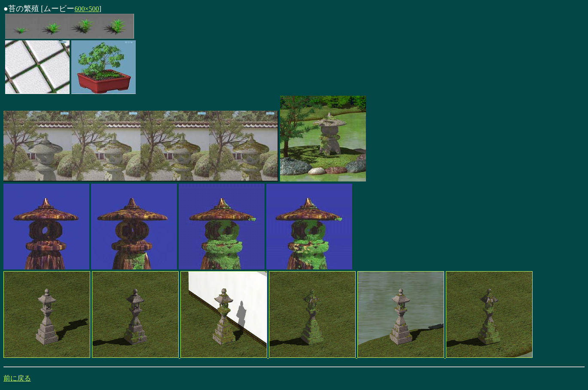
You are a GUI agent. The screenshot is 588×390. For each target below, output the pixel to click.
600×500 (87, 9)
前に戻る (17, 378)
